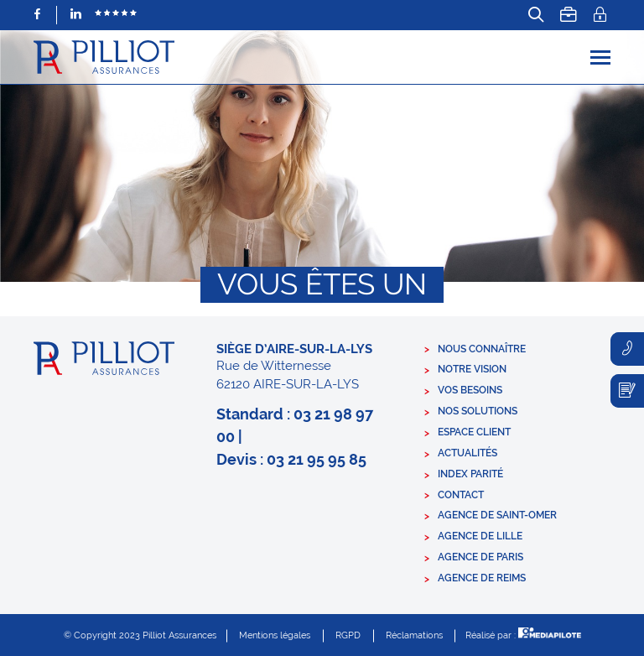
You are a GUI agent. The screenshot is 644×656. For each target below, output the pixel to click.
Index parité (470, 474)
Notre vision (472, 369)
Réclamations (414, 635)
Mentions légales (275, 635)
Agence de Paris (480, 557)
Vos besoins (470, 390)
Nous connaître (482, 349)
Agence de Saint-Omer (497, 515)
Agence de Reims (482, 578)
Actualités (467, 453)
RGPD (348, 635)
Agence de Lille (480, 536)
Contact (461, 495)
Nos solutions (478, 411)
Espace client (474, 432)
